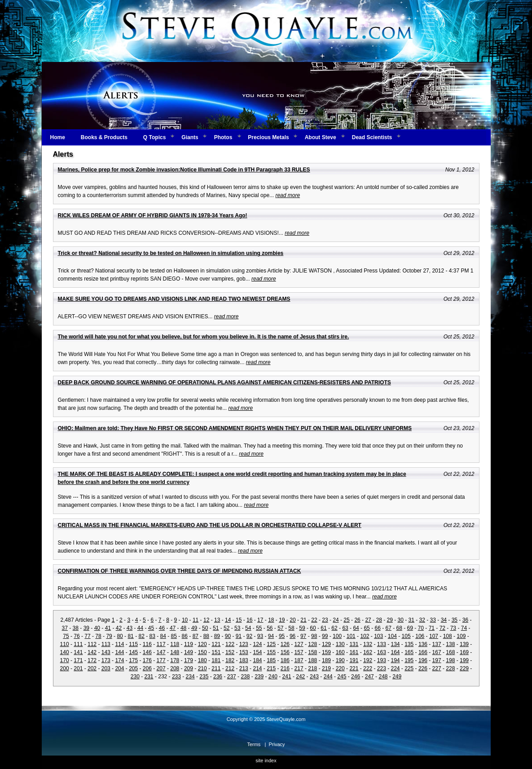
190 (340, 660)
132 (368, 644)
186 (285, 660)
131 (354, 644)
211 (216, 668)
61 (323, 628)
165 (409, 652)
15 (239, 620)
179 (189, 660)
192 (368, 660)
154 (257, 652)
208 (175, 668)
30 (401, 620)
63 (345, 628)
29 (389, 620)
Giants (190, 137)
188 (312, 660)
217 (299, 668)
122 (230, 644)
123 (244, 644)
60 (313, 628)
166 (423, 652)
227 (437, 668)
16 (249, 620)
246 (356, 677)
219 (326, 668)
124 (257, 644)
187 (299, 660)
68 (399, 628)
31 (411, 620)
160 (340, 652)
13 (217, 620)
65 (367, 628)
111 (78, 644)
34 (444, 620)
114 (119, 644)
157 (299, 652)
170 (65, 660)
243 (314, 677)
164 (395, 652)
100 (337, 636)
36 (465, 620)
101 (351, 636)
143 (106, 652)
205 (133, 668)
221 (354, 668)
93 (260, 636)
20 (292, 620)
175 (133, 660)
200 (65, 668)
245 (342, 677)
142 (92, 652)
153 (244, 652)
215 (271, 668)
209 (189, 668)
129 (326, 644)
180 (202, 660)
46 (162, 628)
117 (161, 644)
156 (285, 652)
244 (328, 677)
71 (432, 628)
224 (395, 668)
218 (312, 668)
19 (282, 620)
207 (161, 668)
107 (434, 636)
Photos (223, 137)
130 (340, 644)
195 (409, 660)
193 (382, 660)
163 (382, 652)
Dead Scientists (372, 137)
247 (369, 677)
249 (397, 677)
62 (334, 628)
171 (78, 660)
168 (450, 652)
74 (464, 628)
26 (357, 620)
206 (147, 668)
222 (368, 668)
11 (196, 620)
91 (239, 636)
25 (346, 620)
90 (228, 636)
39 (86, 628)
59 (302, 628)
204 (119, 668)
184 (257, 660)
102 (365, 636)
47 (173, 628)
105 (406, 636)
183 (244, 660)
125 (271, 644)
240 (273, 677)
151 (216, 652)
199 (464, 660)
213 (244, 668)
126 (285, 644)
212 (230, 668)
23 (325, 620)
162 (368, 652)
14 (228, 620)
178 (175, 660)
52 (226, 628)
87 (196, 636)
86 (185, 636)
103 (378, 636)
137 (437, 644)
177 (161, 660)
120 (202, 644)
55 (259, 628)
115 (133, 644)
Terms (254, 744)
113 (106, 644)
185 (271, 660)
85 (174, 636)
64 (356, 628)
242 (300, 677)
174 (119, 660)
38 (76, 628)
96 (292, 636)
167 (437, 652)
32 (422, 620)
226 (423, 668)
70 (421, 628)
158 (312, 652)
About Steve (321, 137)
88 (206, 636)
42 (119, 628)
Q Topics (154, 137)
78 (98, 636)
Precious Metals (268, 137)
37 (65, 628)
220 (340, 668)
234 (190, 677)
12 (206, 620)
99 (325, 636)
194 (395, 660)
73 (453, 628)
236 (218, 677)
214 (257, 668)
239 (259, 677)
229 (464, 668)
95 (282, 636)
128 (312, 644)
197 (437, 660)
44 (140, 628)
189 (326, 660)
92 (249, 636)
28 (379, 620)
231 (149, 677)
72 (442, 628)
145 (133, 652)
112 (92, 644)
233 (176, 677)
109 (461, 636)
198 (450, 660)
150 (202, 652)
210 (202, 668)
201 (78, 668)
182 (230, 660)
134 (395, 644)
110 (65, 644)
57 (280, 628)
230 (135, 677)
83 (152, 636)
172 (92, 660)
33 (433, 620)
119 (189, 644)
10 (185, 620)
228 (450, 668)
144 (119, 652)
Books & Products (104, 137)
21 (303, 620)
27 (368, 620)
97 (303, 636)
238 (245, 677)
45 (151, 628)
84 (163, 636)
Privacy (277, 744)
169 (464, 652)
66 (377, 628)
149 (189, 652)
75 (66, 636)
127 (299, 644)
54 (248, 628)
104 (392, 636)
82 (141, 636)
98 (314, 636)
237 (232, 677)
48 (183, 628)
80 (120, 636)
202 (92, 668)
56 (270, 628)
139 (464, 644)
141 (78, 652)
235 (204, 677)
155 (271, 652)
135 (409, 644)
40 (97, 628)
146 (147, 652)
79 (109, 636)
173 (106, 660)
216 (285, 668)
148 (175, 652)
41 (108, 628)
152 (230, 652)
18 (271, 620)
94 (271, 636)
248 (383, 677)
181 (216, 660)
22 (314, 620)
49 (194, 628)
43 (130, 628)
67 (389, 628)
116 (147, 644)
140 (65, 652)
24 (336, 620)
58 (291, 628)
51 (216, 628)
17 (260, 620)
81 (130, 636)
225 (409, 668)
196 (423, 660)
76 (77, 636)
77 (87, 636)
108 (448, 636)
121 (216, 644)
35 (455, 620)
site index (266, 760)
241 (287, 677)
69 (410, 628)
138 (450, 644)
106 (420, 636)
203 (106, 668)
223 (382, 668)
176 (147, 660)
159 (326, 652)
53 (237, 628)
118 (175, 644)
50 (205, 628)
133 (382, 644)
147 (161, 652)
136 (423, 644)
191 (354, 660)
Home (58, 137)
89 (217, 636)
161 (354, 652)
